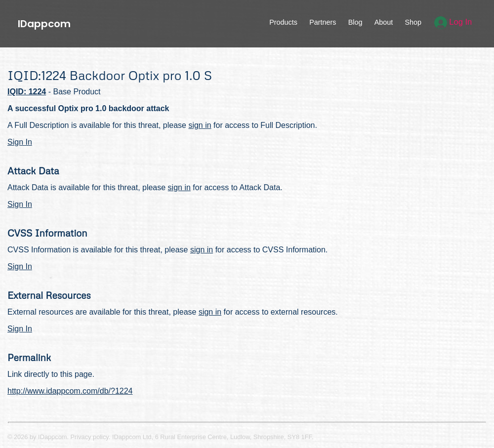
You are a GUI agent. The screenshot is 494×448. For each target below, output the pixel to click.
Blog (355, 22)
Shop (413, 22)
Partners (323, 22)
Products (283, 22)
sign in (200, 125)
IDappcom (44, 24)
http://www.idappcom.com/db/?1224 (70, 391)
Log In (453, 22)
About (384, 22)
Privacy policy (90, 437)
